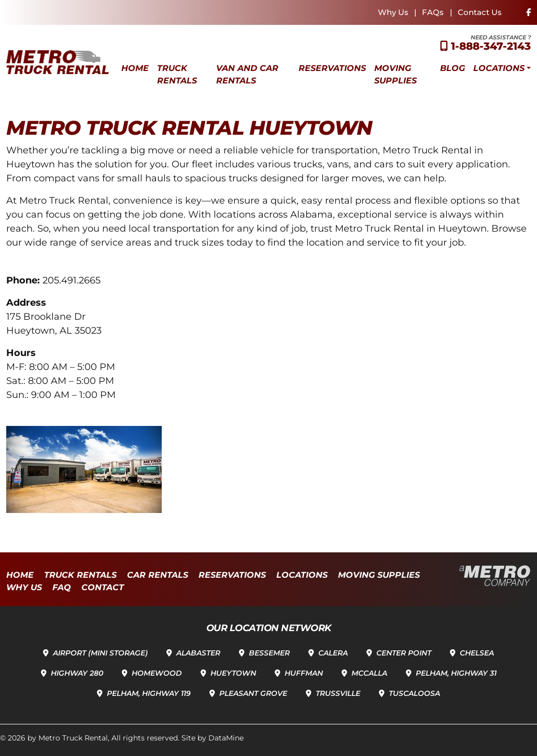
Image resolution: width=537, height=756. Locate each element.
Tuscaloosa (414, 693)
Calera (333, 653)
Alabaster (198, 653)
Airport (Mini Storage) (100, 653)
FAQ (62, 587)
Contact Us (480, 12)
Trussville (338, 693)
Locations (499, 68)
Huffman (304, 673)
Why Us (393, 12)
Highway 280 (77, 673)
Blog (453, 68)
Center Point (404, 653)
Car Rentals (158, 575)
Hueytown (233, 673)
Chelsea (477, 653)
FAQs (433, 12)
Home (135, 68)
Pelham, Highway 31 (456, 673)
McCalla (369, 673)
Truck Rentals (177, 74)
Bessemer (269, 653)
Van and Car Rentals (247, 74)
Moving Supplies (395, 74)
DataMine (226, 738)
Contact (103, 587)
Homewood (157, 673)
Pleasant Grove (253, 693)
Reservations (332, 68)
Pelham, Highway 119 (149, 693)
